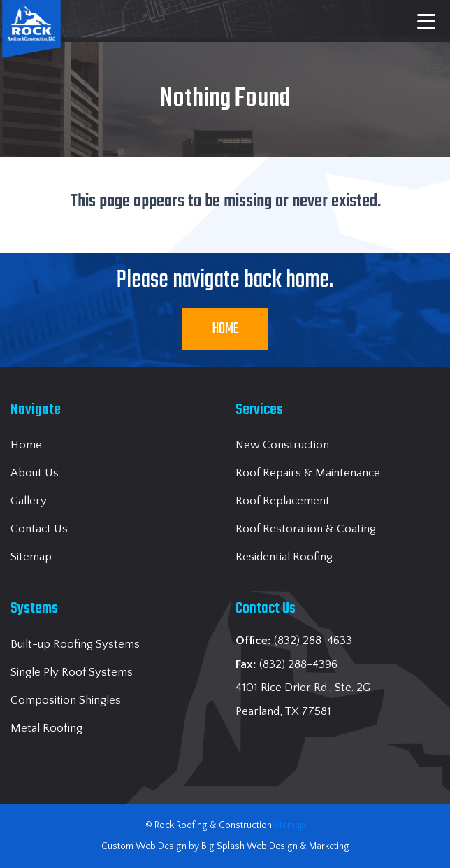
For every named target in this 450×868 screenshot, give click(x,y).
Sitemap (289, 825)
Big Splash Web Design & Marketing (275, 846)
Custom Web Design (144, 846)
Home (225, 329)
